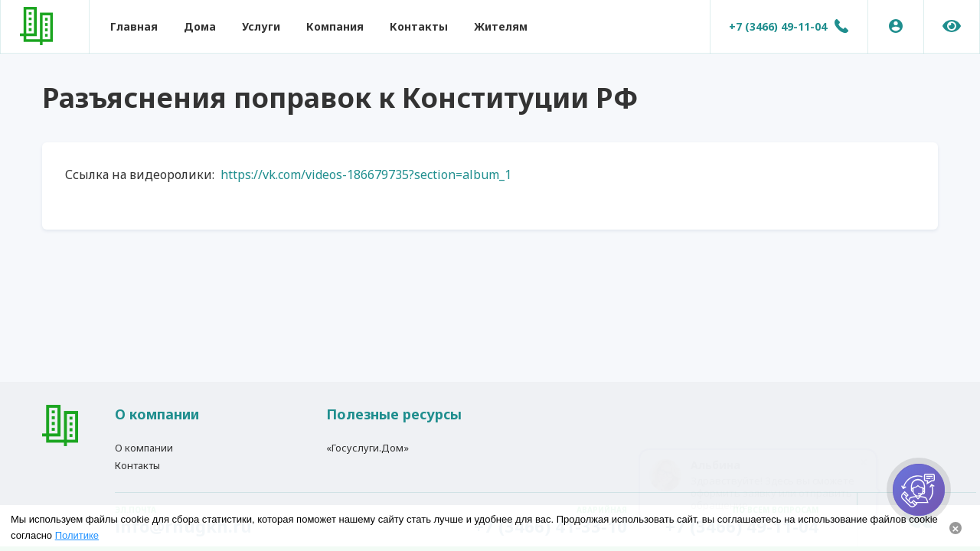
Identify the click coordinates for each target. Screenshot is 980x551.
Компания (335, 26)
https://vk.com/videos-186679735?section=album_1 (364, 174)
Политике (77, 535)
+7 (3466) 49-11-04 (778, 26)
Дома (200, 26)
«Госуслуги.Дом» (367, 448)
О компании (144, 448)
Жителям (501, 26)
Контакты (419, 26)
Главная (134, 26)
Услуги (261, 26)
